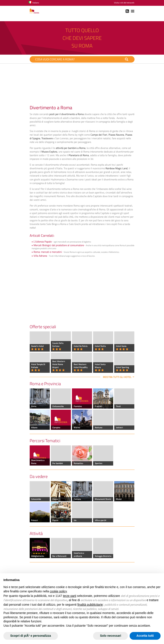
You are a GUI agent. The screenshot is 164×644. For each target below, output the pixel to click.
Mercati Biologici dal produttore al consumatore (59, 245)
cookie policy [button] (58, 591)
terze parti (70, 596)
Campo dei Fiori (99, 135)
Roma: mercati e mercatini (48, 252)
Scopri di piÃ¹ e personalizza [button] (31, 636)
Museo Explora (49, 152)
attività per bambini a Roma (71, 148)
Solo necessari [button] (111, 636)
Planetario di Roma (79, 155)
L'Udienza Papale (43, 242)
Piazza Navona (116, 135)
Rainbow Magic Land (116, 168)
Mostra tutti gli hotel (117, 377)
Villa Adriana (40, 256)
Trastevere (47, 138)
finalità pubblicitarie (90, 605)
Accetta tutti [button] (145, 636)
